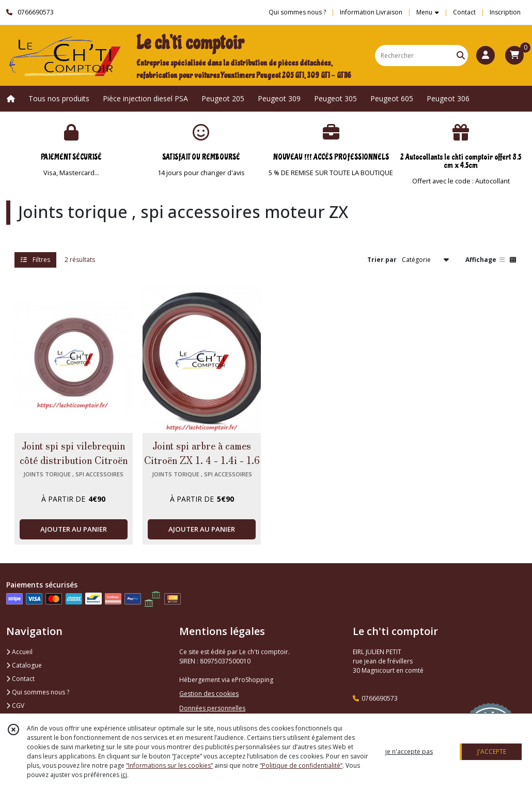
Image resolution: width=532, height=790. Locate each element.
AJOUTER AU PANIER (74, 529)
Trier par (382, 260)
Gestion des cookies (209, 694)
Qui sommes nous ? (38, 692)
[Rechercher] (461, 56)
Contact (464, 12)
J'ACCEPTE (492, 752)
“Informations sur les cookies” (169, 765)
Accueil (19, 652)
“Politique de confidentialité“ (301, 765)
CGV (15, 706)
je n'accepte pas (409, 752)
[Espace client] (486, 55)
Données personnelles (212, 708)
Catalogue (24, 665)
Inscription (505, 12)
